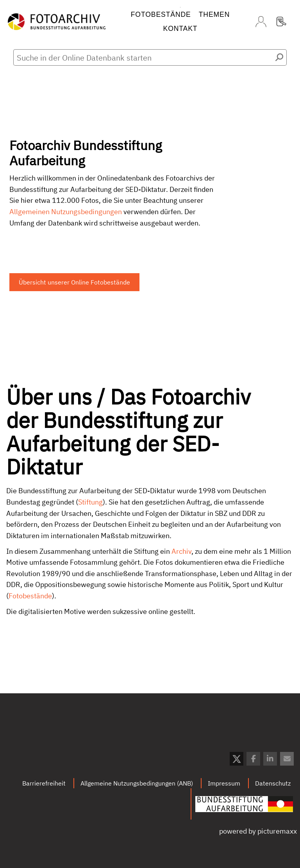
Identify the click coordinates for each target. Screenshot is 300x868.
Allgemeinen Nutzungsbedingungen (66, 212)
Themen (214, 14)
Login (261, 21)
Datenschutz (273, 783)
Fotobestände (161, 14)
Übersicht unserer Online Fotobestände (74, 282)
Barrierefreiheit (44, 783)
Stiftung (90, 506)
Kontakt (180, 29)
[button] (237, 759)
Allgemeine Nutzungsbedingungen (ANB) (137, 783)
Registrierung (281, 21)
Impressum (224, 783)
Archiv (181, 555)
